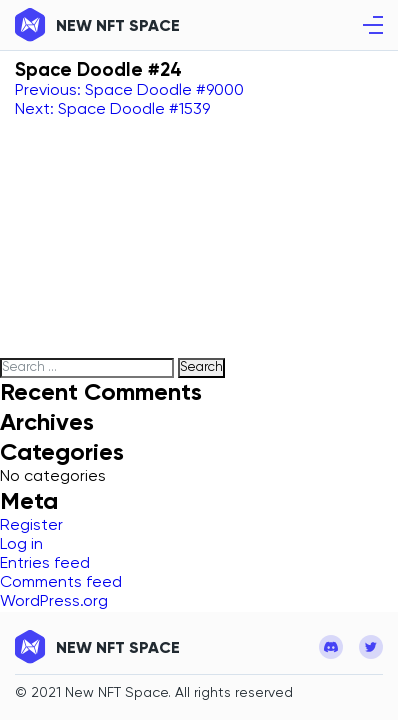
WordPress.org (54, 602)
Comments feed (61, 583)
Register (31, 526)
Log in (21, 545)
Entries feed (45, 564)
